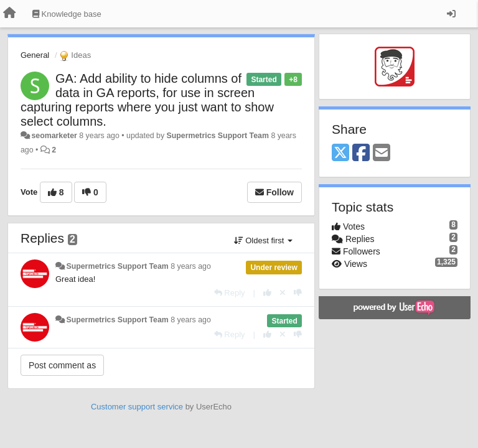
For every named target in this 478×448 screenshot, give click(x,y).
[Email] (382, 153)
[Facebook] (361, 153)
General (35, 55)
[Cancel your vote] (283, 293)
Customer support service (137, 407)
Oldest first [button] (263, 240)
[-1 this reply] (298, 293)
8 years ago (191, 266)
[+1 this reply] (267, 293)
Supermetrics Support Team (218, 136)
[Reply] (230, 293)
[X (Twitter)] (340, 153)
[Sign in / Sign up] (451, 14)
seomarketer (54, 136)
